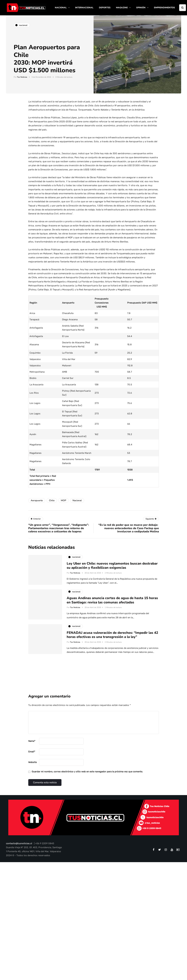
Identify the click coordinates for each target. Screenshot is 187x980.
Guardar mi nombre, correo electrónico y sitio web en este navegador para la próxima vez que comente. (87, 772)
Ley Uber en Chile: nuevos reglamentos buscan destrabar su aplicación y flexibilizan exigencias (112, 570)
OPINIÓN (141, 8)
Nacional (77, 500)
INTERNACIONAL (84, 8)
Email (32, 752)
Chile (52, 500)
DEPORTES (105, 8)
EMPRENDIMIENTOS (164, 8)
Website (32, 762)
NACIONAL (61, 8)
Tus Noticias (22, 77)
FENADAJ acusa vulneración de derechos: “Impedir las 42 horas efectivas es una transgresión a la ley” (112, 639)
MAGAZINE (122, 8)
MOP (64, 500)
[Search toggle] (183, 8)
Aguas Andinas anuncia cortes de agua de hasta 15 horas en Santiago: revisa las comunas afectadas (112, 605)
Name (32, 741)
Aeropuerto (37, 500)
